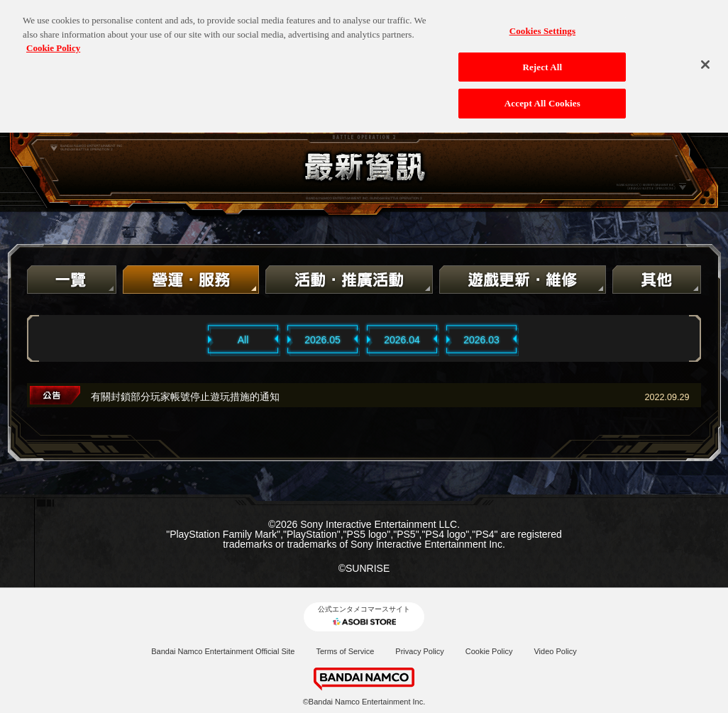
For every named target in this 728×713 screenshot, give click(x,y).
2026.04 (402, 340)
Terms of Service (345, 651)
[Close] (705, 58)
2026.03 (481, 340)
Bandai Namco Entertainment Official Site (223, 651)
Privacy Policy (419, 651)
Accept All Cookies (542, 97)
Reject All (542, 60)
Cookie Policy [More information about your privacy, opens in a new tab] (53, 42)
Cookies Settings (542, 24)
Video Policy (555, 651)
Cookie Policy (489, 651)
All (243, 340)
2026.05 (322, 340)
